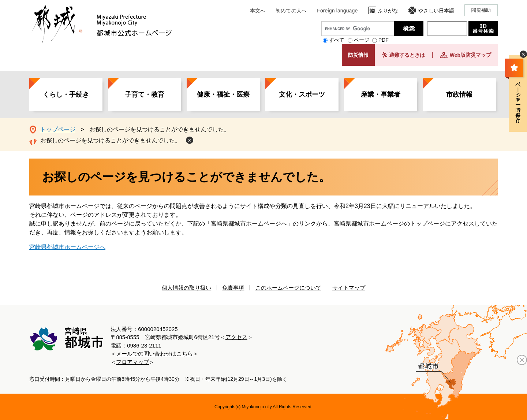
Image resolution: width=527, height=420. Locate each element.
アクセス (236, 337)
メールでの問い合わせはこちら (154, 354)
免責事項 (233, 288)
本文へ (258, 11)
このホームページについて (288, 288)
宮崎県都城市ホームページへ (67, 247)
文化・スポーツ (302, 94)
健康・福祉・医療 (223, 94)
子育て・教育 (145, 94)
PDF (384, 40)
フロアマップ (132, 362)
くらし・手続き (66, 94)
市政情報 (459, 94)
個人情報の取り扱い (186, 288)
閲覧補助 (481, 10)
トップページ (58, 129)
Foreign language (337, 11)
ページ (362, 40)
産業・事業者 (381, 94)
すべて (337, 40)
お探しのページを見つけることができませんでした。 (111, 140)
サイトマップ (349, 288)
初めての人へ (291, 11)
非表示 (523, 54)
